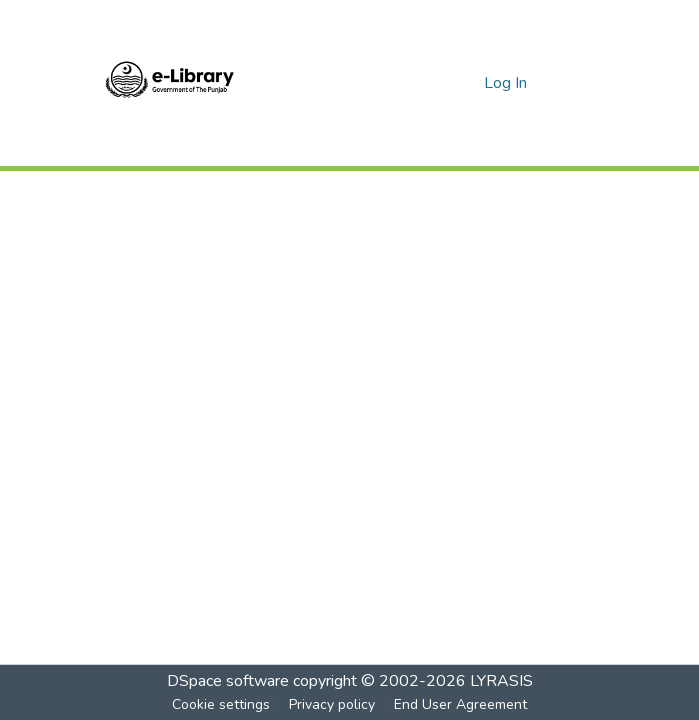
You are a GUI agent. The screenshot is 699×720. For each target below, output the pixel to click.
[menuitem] (465, 83)
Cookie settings (221, 704)
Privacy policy (332, 704)
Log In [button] (506, 83)
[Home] (170, 83)
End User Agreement (460, 704)
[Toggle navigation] (577, 83)
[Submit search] (436, 83)
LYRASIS (501, 681)
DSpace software (228, 681)
